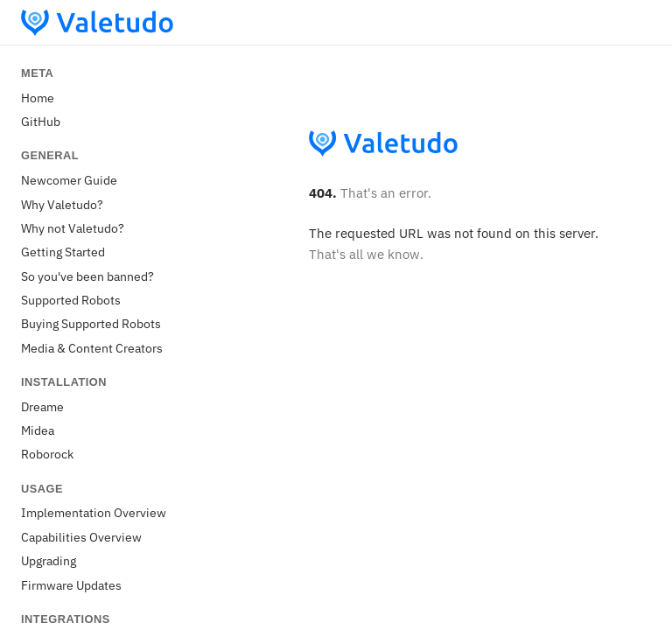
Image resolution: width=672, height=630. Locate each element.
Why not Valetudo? (73, 228)
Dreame (42, 406)
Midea (38, 430)
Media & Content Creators (92, 348)
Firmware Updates (71, 585)
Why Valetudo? (62, 204)
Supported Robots (71, 300)
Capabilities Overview (81, 537)
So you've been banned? (87, 276)
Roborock (47, 454)
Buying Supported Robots (91, 323)
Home (38, 98)
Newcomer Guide (69, 180)
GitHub (41, 121)
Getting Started (63, 252)
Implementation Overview (94, 512)
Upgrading (49, 560)
